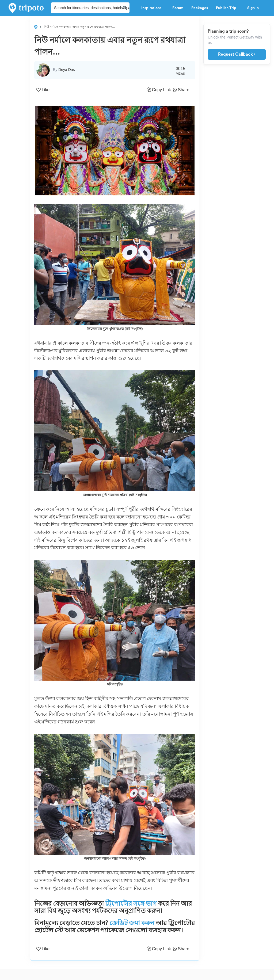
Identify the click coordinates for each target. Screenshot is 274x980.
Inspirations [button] (153, 8)
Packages (200, 8)
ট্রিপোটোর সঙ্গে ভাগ (131, 903)
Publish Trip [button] (228, 8)
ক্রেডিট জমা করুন (132, 923)
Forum (178, 8)
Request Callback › (237, 54)
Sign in (253, 8)
